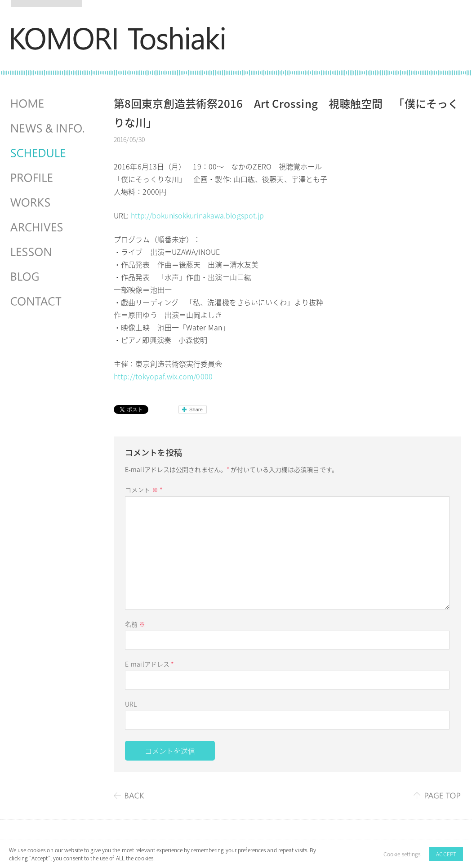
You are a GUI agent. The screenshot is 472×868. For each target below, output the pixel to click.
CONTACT (49, 302)
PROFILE (49, 178)
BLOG (49, 277)
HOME (49, 104)
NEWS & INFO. (49, 129)
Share (196, 410)
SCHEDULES (49, 153)
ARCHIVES (49, 227)
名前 (135, 624)
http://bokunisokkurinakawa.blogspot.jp (198, 215)
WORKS (49, 203)
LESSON (49, 252)
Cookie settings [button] (402, 854)
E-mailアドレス (149, 664)
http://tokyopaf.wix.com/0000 (163, 376)
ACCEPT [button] (446, 854)
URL (131, 704)
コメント (144, 490)
